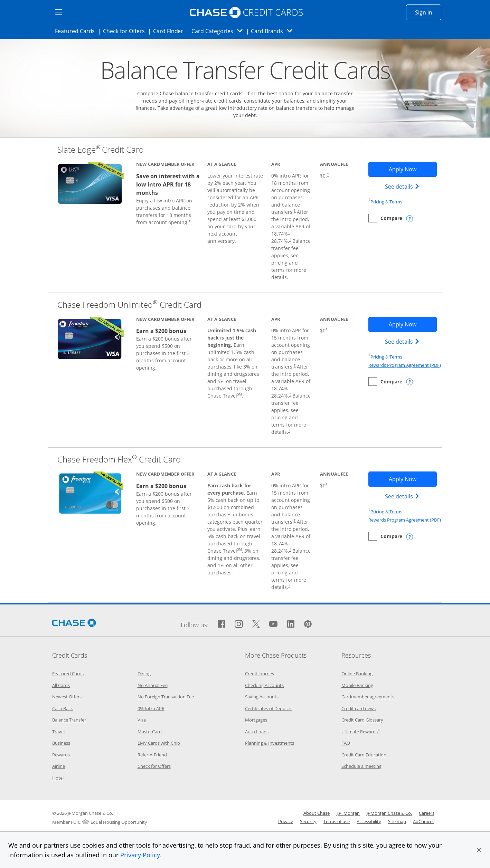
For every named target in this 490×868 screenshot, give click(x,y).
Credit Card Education (364, 755)
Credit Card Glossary (362, 720)
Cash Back (63, 708)
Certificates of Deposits (269, 708)
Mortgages (256, 720)
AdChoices (424, 821)
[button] (479, 850)
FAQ (346, 743)
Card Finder (170, 31)
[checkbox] (385, 218)
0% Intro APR (151, 708)
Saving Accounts (262, 697)
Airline (59, 766)
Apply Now (413, 169)
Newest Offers (67, 697)
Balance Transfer (69, 720)
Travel (58, 732)
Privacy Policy (140, 855)
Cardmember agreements (368, 697)
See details (403, 186)
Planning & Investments (270, 743)
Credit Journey (260, 674)
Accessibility (369, 821)
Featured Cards (77, 31)
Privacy (286, 821)
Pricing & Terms (386, 202)
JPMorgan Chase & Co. (389, 813)
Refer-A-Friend (152, 755)
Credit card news (359, 708)
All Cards (61, 685)
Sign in (428, 12)
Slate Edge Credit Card (101, 149)
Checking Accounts (264, 685)
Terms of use (337, 821)
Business (61, 743)
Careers (427, 813)
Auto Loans (257, 732)
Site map (397, 821)
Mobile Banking (357, 685)
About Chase (317, 813)
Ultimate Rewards (361, 732)
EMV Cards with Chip (159, 743)
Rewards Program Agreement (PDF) (405, 365)
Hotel (58, 778)
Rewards (61, 755)
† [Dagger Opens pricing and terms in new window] (190, 221)
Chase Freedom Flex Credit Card (119, 459)
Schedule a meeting (361, 766)
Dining (144, 674)
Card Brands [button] (274, 31)
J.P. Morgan (348, 813)
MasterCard (150, 732)
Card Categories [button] (219, 31)
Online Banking (357, 674)
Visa (142, 720)
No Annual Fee (153, 685)
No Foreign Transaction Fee (166, 697)
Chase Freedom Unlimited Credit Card (129, 304)
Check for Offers (126, 31)
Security (308, 821)
